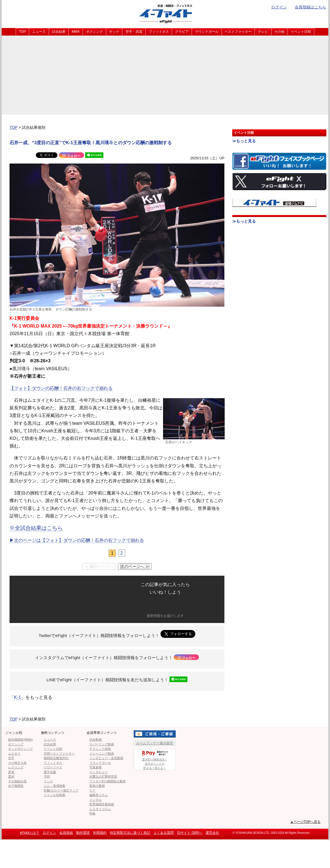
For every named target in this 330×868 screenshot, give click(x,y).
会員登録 (66, 833)
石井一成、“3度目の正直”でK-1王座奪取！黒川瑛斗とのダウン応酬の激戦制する (91, 143)
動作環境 (83, 833)
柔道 (11, 772)
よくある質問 (164, 833)
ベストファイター (238, 32)
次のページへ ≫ (135, 566)
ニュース (39, 32)
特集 (92, 813)
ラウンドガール (207, 32)
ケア (92, 790)
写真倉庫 (96, 767)
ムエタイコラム (100, 809)
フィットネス (159, 32)
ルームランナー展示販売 (155, 743)
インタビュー (99, 772)
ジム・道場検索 (54, 786)
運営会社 (212, 833)
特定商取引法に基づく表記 (130, 833)
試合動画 (96, 739)
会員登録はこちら (310, 7)
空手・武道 (134, 32)
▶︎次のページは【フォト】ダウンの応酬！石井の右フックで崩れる (77, 540)
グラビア (182, 32)
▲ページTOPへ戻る (305, 822)
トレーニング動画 (102, 753)
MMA (76, 32)
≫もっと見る (244, 141)
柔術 (11, 776)
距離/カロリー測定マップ (61, 790)
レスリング (16, 767)
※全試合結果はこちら (36, 528)
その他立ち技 (17, 763)
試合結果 (59, 32)
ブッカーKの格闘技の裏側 (107, 781)
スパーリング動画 (102, 744)
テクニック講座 (100, 749)
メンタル (96, 800)
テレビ (263, 32)
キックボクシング (20, 749)
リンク (48, 781)
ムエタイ (14, 753)
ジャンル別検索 (54, 795)
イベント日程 (301, 32)
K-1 (18, 697)
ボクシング (94, 32)
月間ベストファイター (59, 753)
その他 (279, 32)
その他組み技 (17, 781)
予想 (47, 776)
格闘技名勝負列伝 (56, 758)
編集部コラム (99, 795)
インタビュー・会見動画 (106, 758)
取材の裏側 (97, 786)
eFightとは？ (30, 833)
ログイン (279, 7)
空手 (11, 758)
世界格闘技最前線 (102, 804)
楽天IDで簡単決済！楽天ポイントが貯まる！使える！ (155, 759)
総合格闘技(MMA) (20, 739)
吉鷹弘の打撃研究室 (103, 776)
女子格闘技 (16, 786)
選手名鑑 (50, 772)
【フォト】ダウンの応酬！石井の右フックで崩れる (61, 388)
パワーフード (53, 767)
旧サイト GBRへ (190, 833)
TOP (22, 32)
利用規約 (100, 833)
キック (114, 32)
